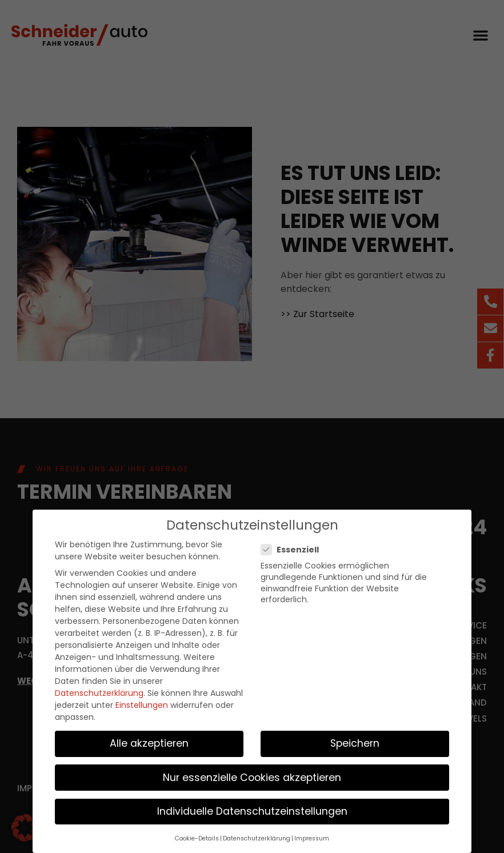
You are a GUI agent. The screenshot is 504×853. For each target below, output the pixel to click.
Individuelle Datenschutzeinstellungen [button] (252, 807)
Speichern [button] (355, 739)
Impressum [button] (312, 834)
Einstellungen (142, 700)
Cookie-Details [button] (197, 834)
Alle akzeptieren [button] (149, 739)
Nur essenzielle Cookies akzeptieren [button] (252, 773)
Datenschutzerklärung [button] (257, 834)
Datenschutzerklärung (99, 688)
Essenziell (293, 545)
